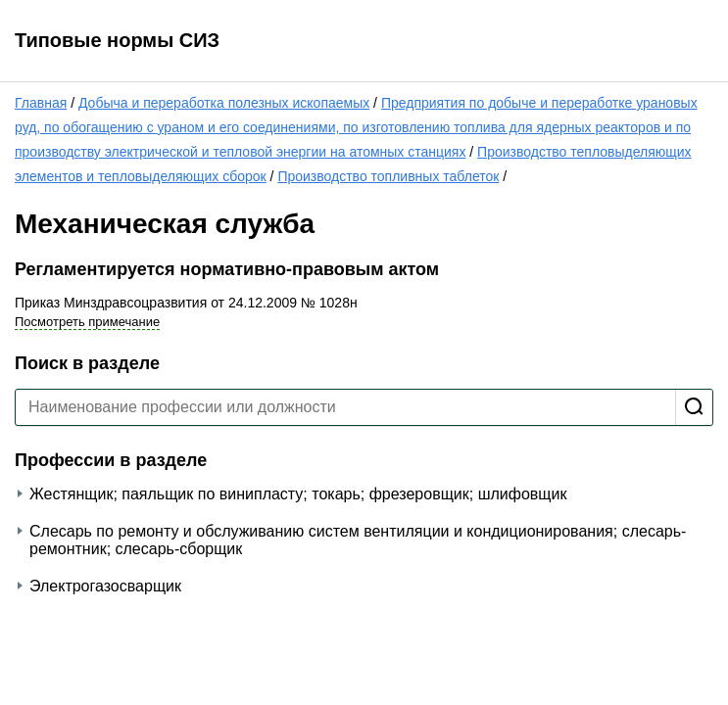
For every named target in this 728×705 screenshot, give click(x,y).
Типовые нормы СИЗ (117, 40)
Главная (41, 103)
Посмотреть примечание (87, 322)
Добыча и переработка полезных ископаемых (224, 103)
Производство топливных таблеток (388, 176)
